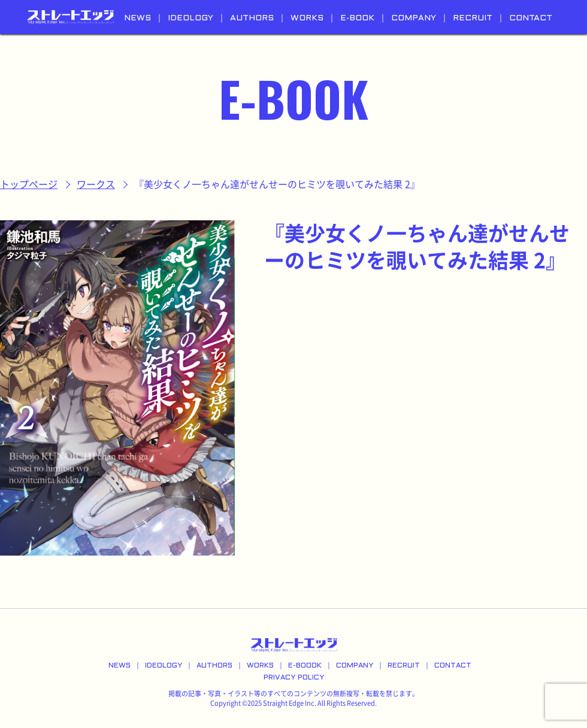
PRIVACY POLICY (294, 678)
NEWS (137, 18)
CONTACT (531, 18)
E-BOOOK (305, 666)
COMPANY (414, 18)
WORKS (307, 18)
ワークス (96, 184)
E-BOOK (357, 18)
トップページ (29, 184)
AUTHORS (252, 18)
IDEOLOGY (190, 18)
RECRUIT (473, 18)
